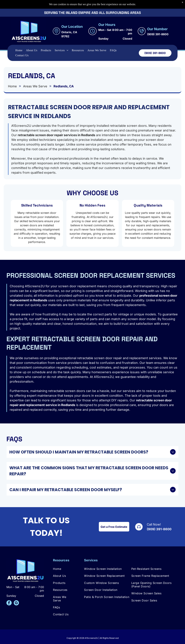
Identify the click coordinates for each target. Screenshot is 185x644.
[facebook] (9, 603)
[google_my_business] (16, 603)
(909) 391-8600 (159, 529)
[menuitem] (19, 42)
